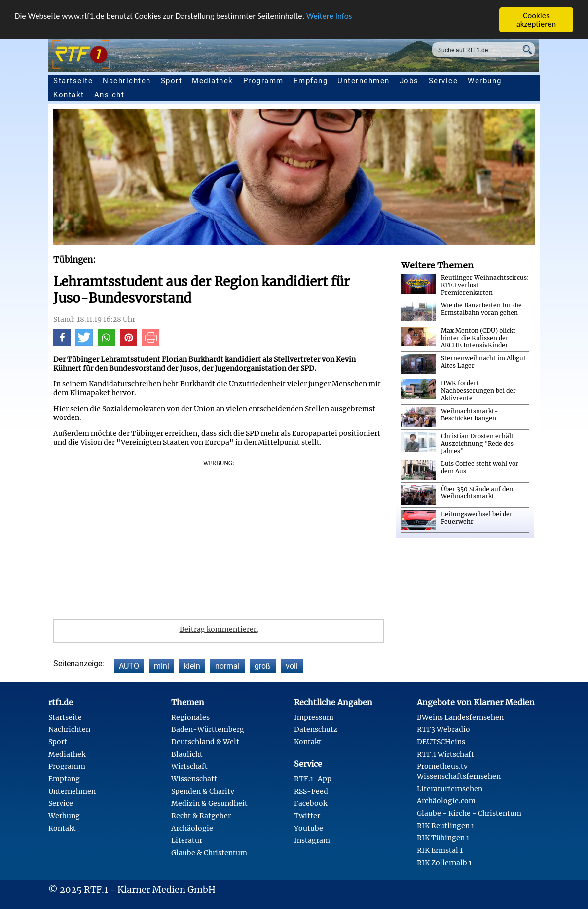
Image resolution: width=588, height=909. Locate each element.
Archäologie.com (446, 801)
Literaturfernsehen (450, 789)
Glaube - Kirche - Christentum (469, 813)
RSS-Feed (311, 791)
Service (443, 81)
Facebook (311, 803)
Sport (172, 81)
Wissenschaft (194, 779)
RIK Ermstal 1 (440, 850)
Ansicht (110, 95)
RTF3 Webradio (443, 729)
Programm (263, 81)
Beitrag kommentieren (219, 629)
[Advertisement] (219, 536)
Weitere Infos (329, 16)
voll (292, 666)
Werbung (485, 81)
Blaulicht (187, 754)
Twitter (307, 816)
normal (227, 666)
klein (192, 666)
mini (162, 666)
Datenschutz (316, 729)
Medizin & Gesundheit (209, 803)
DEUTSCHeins (441, 742)
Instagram (312, 840)
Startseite (73, 81)
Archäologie (192, 828)
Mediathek (213, 81)
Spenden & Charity (203, 791)
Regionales (190, 717)
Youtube (309, 828)
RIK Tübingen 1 (443, 838)
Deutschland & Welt (205, 742)
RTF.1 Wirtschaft (445, 754)
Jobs (409, 81)
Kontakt (69, 95)
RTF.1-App (313, 779)
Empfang (311, 81)
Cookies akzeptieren (536, 20)
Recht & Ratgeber (201, 816)
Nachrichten (127, 81)
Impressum (314, 717)
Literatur (187, 840)
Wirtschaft (189, 766)
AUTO (129, 666)
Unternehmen (364, 81)
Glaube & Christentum (209, 853)
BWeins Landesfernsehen (460, 717)
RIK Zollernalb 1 (444, 863)
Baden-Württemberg (208, 729)
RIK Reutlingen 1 (445, 826)
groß (263, 666)
